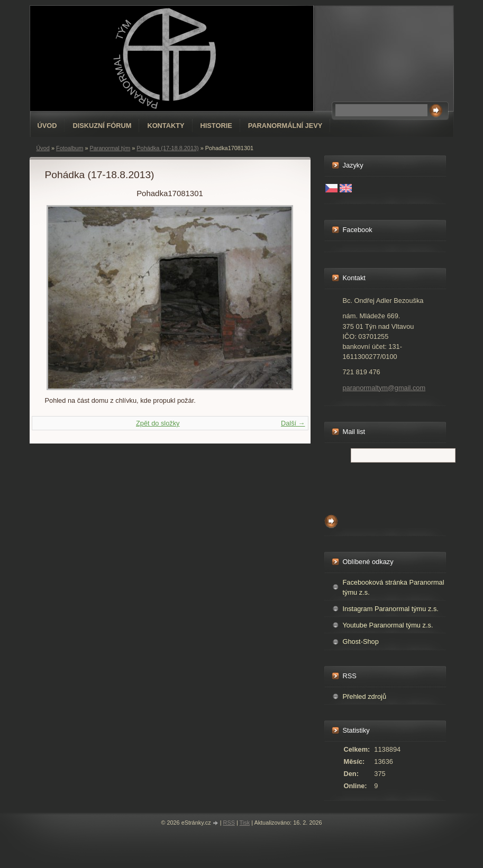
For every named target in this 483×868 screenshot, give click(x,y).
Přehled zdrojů (365, 696)
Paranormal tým (110, 148)
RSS (229, 823)
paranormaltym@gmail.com (384, 388)
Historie (216, 126)
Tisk (245, 823)
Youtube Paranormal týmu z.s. (388, 625)
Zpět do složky (158, 423)
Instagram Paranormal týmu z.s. (391, 609)
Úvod (47, 126)
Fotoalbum (70, 148)
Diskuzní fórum (102, 126)
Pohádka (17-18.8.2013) (167, 148)
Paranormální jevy (285, 126)
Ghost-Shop (361, 641)
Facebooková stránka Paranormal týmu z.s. (394, 587)
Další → (293, 423)
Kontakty (166, 126)
